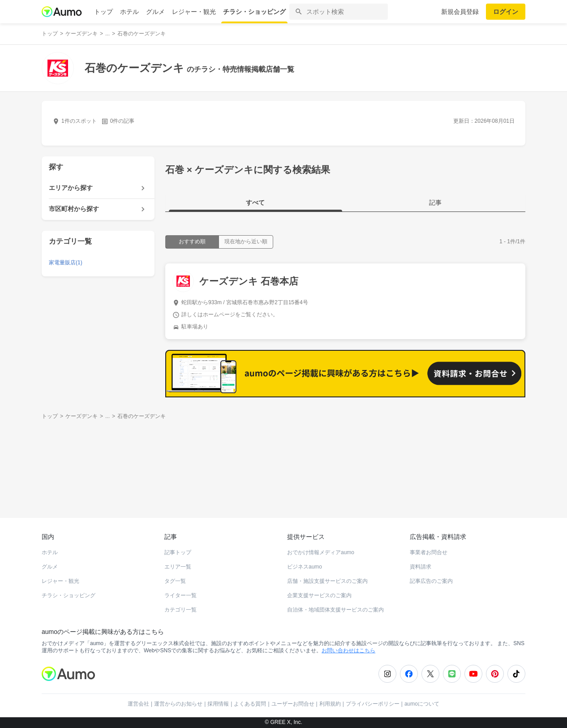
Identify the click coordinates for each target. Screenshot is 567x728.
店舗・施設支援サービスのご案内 (327, 581)
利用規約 (330, 704)
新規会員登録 (460, 12)
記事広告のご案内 (431, 581)
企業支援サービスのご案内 (319, 595)
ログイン (506, 12)
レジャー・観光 (194, 12)
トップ (103, 12)
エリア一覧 (178, 567)
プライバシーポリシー (373, 704)
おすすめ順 (192, 241)
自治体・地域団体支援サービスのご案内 (335, 610)
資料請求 (421, 567)
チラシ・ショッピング (254, 12)
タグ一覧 (175, 581)
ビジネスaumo (305, 567)
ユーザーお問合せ (293, 704)
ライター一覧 (180, 595)
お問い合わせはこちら (348, 650)
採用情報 (218, 704)
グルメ (155, 12)
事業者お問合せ (429, 552)
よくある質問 (250, 704)
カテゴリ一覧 (180, 610)
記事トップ (178, 552)
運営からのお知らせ (178, 704)
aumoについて (422, 704)
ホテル (129, 12)
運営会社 (138, 704)
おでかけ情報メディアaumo (321, 552)
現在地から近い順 (246, 241)
